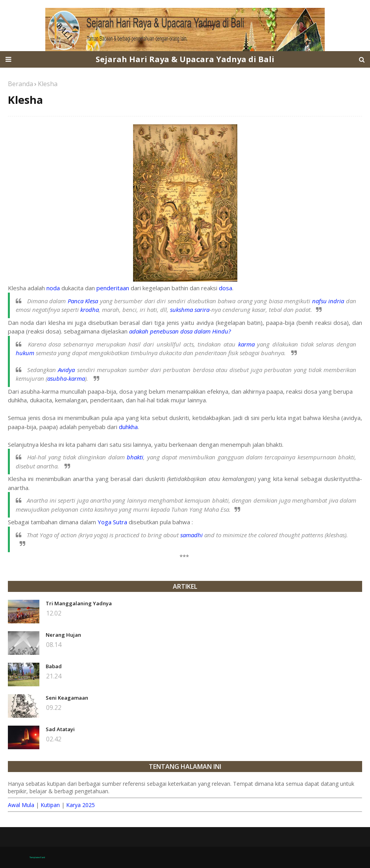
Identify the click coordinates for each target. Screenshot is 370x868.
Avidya (66, 370)
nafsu (319, 301)
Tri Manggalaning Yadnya (79, 603)
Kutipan (50, 805)
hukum (25, 353)
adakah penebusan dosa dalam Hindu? (180, 331)
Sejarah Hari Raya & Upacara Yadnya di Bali (185, 59)
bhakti (135, 457)
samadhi (191, 535)
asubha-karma (66, 378)
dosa (226, 288)
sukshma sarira (190, 310)
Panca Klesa (83, 301)
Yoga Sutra (112, 522)
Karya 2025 (80, 805)
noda (53, 288)
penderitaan (113, 288)
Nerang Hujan (63, 635)
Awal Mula (21, 805)
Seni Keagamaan (67, 698)
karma (246, 344)
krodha (90, 310)
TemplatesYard (37, 857)
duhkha (128, 427)
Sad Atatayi (60, 729)
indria (336, 301)
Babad (54, 666)
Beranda (20, 84)
